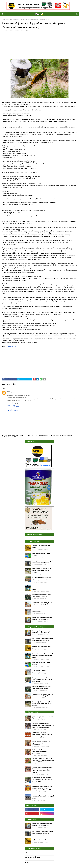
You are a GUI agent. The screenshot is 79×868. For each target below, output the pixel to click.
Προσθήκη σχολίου (13, 410)
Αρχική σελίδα (6, 20)
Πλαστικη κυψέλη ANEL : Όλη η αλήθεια (41, 554)
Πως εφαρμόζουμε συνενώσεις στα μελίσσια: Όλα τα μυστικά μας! (42, 619)
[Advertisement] (39, 47)
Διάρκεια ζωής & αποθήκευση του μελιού (42, 547)
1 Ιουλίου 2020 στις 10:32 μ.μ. (15, 393)
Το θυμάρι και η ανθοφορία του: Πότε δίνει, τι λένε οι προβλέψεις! (42, 603)
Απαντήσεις (12, 405)
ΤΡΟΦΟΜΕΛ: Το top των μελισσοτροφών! (39, 611)
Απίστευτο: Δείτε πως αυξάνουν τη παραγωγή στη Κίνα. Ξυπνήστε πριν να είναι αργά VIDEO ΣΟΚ (43, 760)
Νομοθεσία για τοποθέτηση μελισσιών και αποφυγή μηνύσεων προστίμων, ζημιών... (43, 588)
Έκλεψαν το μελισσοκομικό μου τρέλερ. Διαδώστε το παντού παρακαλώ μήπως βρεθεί (43, 797)
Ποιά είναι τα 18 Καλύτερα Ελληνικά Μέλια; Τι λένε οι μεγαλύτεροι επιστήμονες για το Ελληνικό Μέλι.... (43, 788)
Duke (9, 391)
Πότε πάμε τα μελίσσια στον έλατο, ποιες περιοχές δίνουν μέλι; (42, 596)
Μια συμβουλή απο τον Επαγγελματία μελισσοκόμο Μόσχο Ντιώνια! (43, 562)
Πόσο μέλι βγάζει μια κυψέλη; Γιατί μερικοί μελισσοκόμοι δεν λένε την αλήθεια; (42, 570)
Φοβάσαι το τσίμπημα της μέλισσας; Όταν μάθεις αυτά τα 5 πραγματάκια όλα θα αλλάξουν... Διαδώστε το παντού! (42, 770)
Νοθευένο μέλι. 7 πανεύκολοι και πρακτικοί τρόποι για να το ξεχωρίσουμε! (41, 743)
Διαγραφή (16, 403)
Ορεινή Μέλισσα (7, 31)
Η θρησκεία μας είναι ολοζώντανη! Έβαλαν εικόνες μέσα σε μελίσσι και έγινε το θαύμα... (42, 579)
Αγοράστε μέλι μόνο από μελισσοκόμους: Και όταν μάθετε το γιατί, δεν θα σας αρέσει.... (42, 734)
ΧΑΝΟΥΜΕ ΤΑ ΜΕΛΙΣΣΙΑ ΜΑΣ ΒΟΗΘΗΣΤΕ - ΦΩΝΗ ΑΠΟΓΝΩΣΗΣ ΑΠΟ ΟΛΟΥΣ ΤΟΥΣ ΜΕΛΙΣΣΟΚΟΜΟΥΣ (43, 725)
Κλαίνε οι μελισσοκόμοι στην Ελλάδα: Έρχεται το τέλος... (43, 717)
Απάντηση (10, 403)
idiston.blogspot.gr (11, 346)
